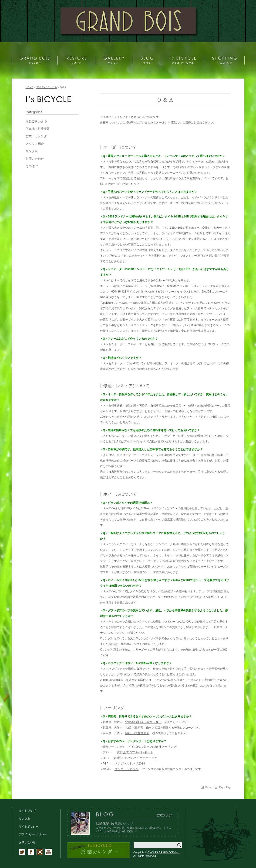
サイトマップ (27, 811)
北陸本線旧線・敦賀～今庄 (143, 722)
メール (160, 122)
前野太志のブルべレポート (135, 752)
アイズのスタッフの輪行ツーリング (153, 747)
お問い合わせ (27, 842)
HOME (29, 87)
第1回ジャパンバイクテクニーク (135, 758)
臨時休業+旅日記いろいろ (115, 824)
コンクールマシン (126, 769)
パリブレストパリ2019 (130, 763)
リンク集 (24, 819)
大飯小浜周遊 (134, 728)
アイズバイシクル (47, 87)
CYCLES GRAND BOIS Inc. (163, 852)
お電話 (172, 122)
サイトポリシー (29, 827)
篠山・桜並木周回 (137, 733)
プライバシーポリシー (33, 834)
